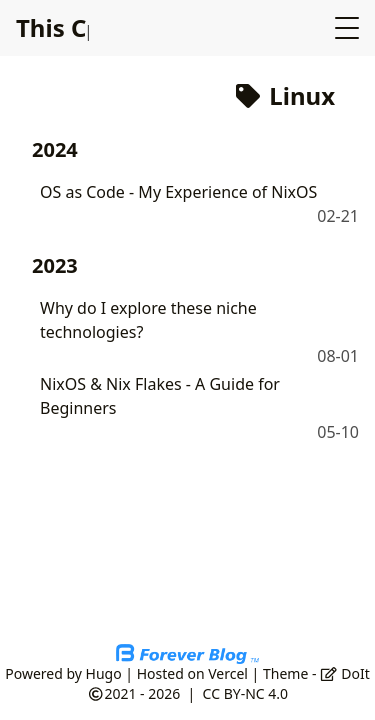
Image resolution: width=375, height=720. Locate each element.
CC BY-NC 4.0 (245, 693)
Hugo (104, 673)
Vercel (228, 673)
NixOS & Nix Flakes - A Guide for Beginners (160, 396)
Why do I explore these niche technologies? (148, 320)
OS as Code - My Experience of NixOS (178, 192)
